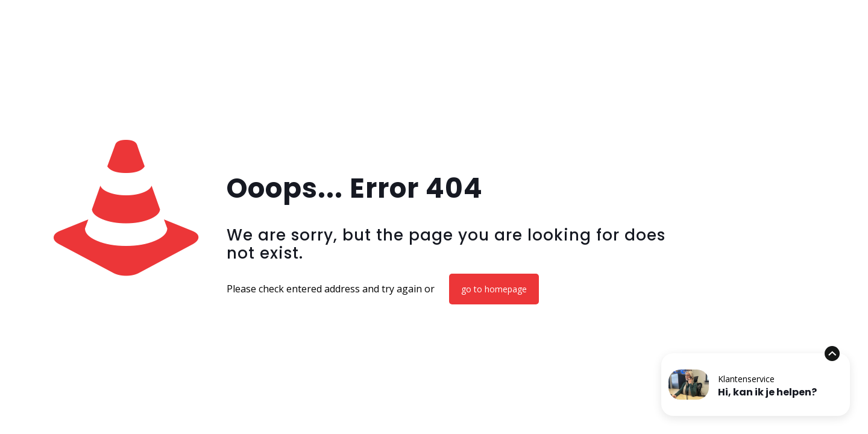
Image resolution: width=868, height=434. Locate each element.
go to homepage (494, 289)
